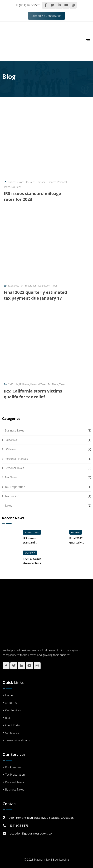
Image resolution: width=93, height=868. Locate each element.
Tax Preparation (28, 286)
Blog (8, 718)
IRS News (31, 182)
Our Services (13, 710)
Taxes (54, 286)
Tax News (16, 187)
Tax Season (44, 286)
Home (9, 695)
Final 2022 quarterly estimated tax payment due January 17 (35, 295)
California (13, 384)
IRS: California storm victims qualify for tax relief (33, 394)
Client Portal (13, 725)
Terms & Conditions (17, 740)
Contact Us (12, 733)
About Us (11, 703)
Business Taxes (16, 182)
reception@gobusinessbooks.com (31, 833)
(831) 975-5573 (30, 5)
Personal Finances (46, 182)
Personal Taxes (38, 384)
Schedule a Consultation (47, 16)
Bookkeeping (13, 767)
